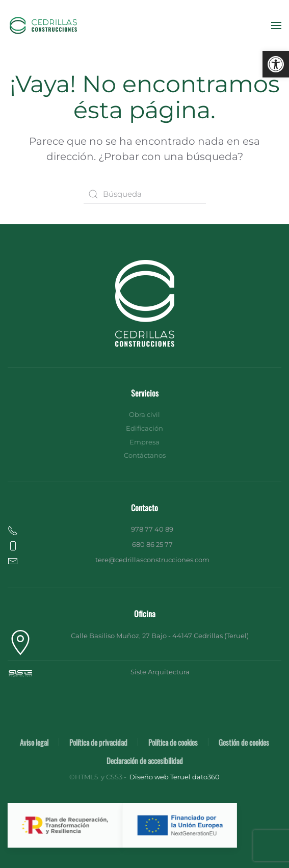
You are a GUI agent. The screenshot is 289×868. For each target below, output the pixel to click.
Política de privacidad (97, 742)
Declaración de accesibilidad (144, 760)
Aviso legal (33, 742)
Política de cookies (172, 742)
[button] (276, 64)
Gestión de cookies (243, 742)
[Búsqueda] (145, 194)
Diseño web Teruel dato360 (174, 777)
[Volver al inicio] (43, 25)
